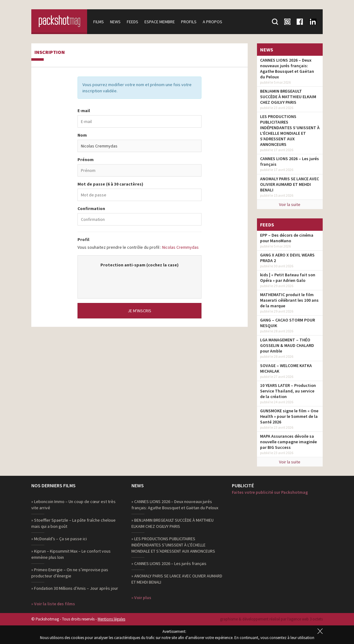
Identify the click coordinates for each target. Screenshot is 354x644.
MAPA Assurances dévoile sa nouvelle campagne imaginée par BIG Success (288, 442)
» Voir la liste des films (53, 604)
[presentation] (139, 280)
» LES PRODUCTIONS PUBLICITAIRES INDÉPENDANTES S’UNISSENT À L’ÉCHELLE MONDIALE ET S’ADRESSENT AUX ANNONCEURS (173, 545)
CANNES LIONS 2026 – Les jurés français (290, 161)
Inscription (50, 52)
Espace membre (160, 22)
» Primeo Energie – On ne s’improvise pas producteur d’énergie (70, 573)
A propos (212, 22)
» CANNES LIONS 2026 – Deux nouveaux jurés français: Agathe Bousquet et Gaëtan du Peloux (175, 505)
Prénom (86, 160)
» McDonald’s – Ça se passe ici (59, 539)
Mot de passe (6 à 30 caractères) (110, 184)
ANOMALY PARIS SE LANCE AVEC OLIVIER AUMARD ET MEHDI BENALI (290, 184)
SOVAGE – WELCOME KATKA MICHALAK (286, 368)
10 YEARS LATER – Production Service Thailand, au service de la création (288, 391)
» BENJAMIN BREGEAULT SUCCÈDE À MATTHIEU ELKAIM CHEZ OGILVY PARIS (173, 523)
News (115, 22)
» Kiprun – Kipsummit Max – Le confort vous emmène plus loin (71, 554)
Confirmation (91, 208)
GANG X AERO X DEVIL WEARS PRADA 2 (287, 258)
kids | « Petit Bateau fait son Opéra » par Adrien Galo (288, 278)
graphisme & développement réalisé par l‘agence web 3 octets (271, 619)
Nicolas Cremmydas (180, 247)
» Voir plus (141, 598)
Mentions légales (111, 619)
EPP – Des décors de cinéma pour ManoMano (287, 238)
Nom (82, 135)
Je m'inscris (139, 311)
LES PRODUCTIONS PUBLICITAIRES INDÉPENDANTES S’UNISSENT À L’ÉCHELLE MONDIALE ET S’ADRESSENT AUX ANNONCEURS (290, 130)
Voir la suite (290, 204)
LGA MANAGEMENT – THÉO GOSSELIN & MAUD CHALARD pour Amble (287, 345)
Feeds (133, 22)
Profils (189, 22)
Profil (83, 239)
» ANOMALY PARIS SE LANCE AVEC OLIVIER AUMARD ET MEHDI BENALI (177, 579)
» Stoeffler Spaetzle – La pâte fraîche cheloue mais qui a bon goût (73, 523)
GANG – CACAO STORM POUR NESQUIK (288, 323)
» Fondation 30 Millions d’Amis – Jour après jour (75, 588)
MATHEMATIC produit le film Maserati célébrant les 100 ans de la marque (289, 300)
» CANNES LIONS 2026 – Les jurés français (169, 563)
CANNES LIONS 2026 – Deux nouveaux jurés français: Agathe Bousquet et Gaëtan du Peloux (287, 68)
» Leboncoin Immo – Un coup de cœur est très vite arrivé (73, 505)
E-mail (84, 111)
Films (99, 22)
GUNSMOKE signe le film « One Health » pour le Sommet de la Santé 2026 (289, 416)
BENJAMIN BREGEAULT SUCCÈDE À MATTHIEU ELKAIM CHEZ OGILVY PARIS (288, 97)
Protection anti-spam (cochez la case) (139, 265)
